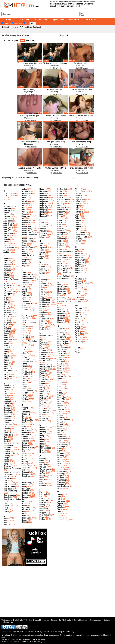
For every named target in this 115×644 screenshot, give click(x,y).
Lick (41, 311)
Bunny (6, 364)
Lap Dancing (44, 286)
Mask (42, 348)
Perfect (42, 519)
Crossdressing (9, 474)
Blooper (7, 319)
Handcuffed (26, 491)
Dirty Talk (25, 212)
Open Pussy (44, 475)
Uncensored (80, 256)
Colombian (8, 447)
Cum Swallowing (10, 491)
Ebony (24, 272)
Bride (6, 352)
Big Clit (6, 287)
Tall (59, 499)
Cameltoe (7, 385)
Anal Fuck (7, 229)
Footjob (24, 385)
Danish (6, 520)
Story (59, 451)
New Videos (25, 20)
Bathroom (7, 271)
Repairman (62, 291)
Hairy (24, 487)
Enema (24, 289)
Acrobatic (7, 206)
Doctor (24, 214)
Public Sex (62, 255)
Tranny (78, 231)
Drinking (25, 251)
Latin (41, 290)
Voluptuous (80, 300)
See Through (63, 347)
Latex (42, 288)
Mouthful (43, 417)
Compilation (8, 449)
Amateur (7, 217)
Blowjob (7, 323)
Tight (77, 197)
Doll (23, 218)
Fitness (24, 368)
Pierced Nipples (64, 200)
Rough (60, 318)
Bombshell (8, 329)
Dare (5, 522)
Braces (6, 343)
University (79, 268)
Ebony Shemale (28, 279)
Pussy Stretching (64, 272)
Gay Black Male (28, 420)
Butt (5, 379)
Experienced (26, 308)
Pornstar (61, 231)
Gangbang (26, 412)
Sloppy (60, 393)
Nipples (42, 438)
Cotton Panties (9, 454)
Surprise (61, 476)
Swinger (61, 484)
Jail (41, 246)
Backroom (7, 263)
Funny (24, 401)
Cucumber (8, 478)
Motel (42, 415)
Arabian (7, 239)
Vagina (78, 281)
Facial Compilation (29, 322)
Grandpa (25, 455)
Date (22, 41)
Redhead (61, 289)
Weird (78, 319)
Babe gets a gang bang (55, 142)
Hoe (23, 512)
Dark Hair (7, 524)
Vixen (78, 298)
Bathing (7, 269)
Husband (43, 216)
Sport (60, 434)
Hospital (43, 189)
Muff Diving (44, 419)
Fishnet (24, 364)
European (25, 301)
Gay (26, 23)
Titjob (77, 206)
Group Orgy (26, 466)
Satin (59, 331)
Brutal (6, 358)
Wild (77, 335)
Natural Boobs (45, 427)
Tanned (60, 503)
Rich (59, 306)
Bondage (7, 331)
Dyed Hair (25, 264)
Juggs (42, 256)
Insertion (43, 229)
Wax (77, 312)
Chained (7, 408)
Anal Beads (8, 221)
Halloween (26, 489)
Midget (42, 383)
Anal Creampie (9, 223)
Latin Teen (43, 292)
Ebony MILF (26, 277)
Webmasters (7, 620)
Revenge (61, 297)
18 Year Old (8, 194)
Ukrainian (79, 254)
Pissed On (61, 212)
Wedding (79, 316)
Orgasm (43, 479)
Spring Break (63, 439)
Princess (61, 243)
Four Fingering (27, 391)
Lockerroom (44, 319)
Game (24, 410)
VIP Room (79, 293)
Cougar (6, 458)
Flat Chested (27, 372)
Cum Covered (9, 483)
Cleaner (7, 429)
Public (60, 249)
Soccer (60, 405)
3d (4, 198)
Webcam (79, 314)
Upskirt (78, 272)
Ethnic (24, 299)
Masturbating (45, 358)
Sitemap (54, 620)
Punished (61, 260)
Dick (23, 206)
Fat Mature (26, 337)
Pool (59, 226)
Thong (60, 518)
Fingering (25, 356)
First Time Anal (27, 362)
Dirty (23, 210)
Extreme (25, 310)
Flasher (24, 370)
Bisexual (7, 302)
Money (42, 408)
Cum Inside (8, 489)
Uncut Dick (80, 258)
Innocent (43, 227)
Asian (6, 244)
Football (25, 383)
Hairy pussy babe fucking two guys (81, 117)
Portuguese (62, 233)
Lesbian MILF (45, 300)
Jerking (42, 252)
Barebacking (8, 267)
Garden (24, 416)
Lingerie (43, 315)
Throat (78, 189)
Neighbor (43, 433)
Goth (23, 451)
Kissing (42, 267)
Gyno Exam (26, 476)
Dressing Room (28, 247)
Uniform (78, 266)
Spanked (61, 426)
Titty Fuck (79, 212)
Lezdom (43, 306)
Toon (77, 222)
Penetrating (44, 515)
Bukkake (7, 360)
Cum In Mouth (9, 487)
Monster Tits (44, 412)
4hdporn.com (16, 635)
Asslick (6, 250)
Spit (59, 432)
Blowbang (7, 321)
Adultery (7, 210)
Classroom (8, 425)
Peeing (42, 511)
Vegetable (79, 287)
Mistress (43, 398)
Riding (60, 308)
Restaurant (62, 293)
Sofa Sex (61, 409)
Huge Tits (43, 204)
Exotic (24, 306)
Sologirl (60, 416)
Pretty (60, 241)
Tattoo (60, 505)
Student (60, 468)
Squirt (60, 441)
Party (41, 507)
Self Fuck (61, 354)
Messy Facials (45, 379)
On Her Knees (45, 471)
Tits (77, 210)
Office (42, 461)
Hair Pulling (26, 483)
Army (6, 242)
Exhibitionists (27, 303)
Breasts (7, 350)
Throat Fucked (81, 191)
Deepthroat (26, 191)
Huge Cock (44, 200)
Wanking (79, 308)
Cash (6, 396)
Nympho (43, 452)
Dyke (23, 266)
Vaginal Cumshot (82, 283)
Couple (6, 462)
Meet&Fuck (74, 20)
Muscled (43, 421)
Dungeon (25, 260)
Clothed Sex (8, 435)
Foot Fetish (26, 380)
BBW (5, 273)
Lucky (42, 329)
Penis (42, 517)
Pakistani (43, 494)
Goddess (25, 445)
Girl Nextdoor (27, 431)
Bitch (5, 304)
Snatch (60, 403)
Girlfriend (25, 433)
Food (23, 378)
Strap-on (61, 455)
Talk (59, 497)
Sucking (61, 474)
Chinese (7, 414)
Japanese (43, 248)
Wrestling (79, 341)
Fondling (25, 376)
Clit (5, 431)
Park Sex (43, 503)
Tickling (78, 193)
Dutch (24, 262)
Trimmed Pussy (82, 237)
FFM (23, 349)
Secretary (61, 339)
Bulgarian (7, 362)
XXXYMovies (32, 68)
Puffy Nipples (63, 258)
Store (60, 449)
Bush (5, 368)
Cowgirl (6, 464)
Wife (77, 331)
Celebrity (7, 402)
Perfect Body (63, 189)
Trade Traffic (18, 620)
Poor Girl (61, 229)
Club (5, 437)
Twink (78, 243)
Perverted (61, 193)
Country (7, 460)
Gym (23, 470)
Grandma (25, 453)
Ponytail (61, 224)
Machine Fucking (46, 336)
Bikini (6, 300)
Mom (41, 406)
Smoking (61, 401)
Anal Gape (8, 231)
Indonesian (44, 225)
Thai (59, 516)
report (21, 61)
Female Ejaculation (29, 341)
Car (5, 391)
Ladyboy (43, 284)
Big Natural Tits (10, 292)
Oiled (41, 463)
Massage (43, 350)
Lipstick (42, 317)
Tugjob (78, 239)
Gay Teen (25, 422)
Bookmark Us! (39, 27)
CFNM (6, 406)
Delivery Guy (27, 193)
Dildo (23, 208)
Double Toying (27, 241)
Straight (6, 23)
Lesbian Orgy (45, 302)
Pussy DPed (62, 266)
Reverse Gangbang (65, 301)
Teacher (61, 507)
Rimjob (60, 310)
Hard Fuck (26, 495)
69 (4, 200)
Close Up (7, 433)
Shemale (17, 23)
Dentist (24, 197)
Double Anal (26, 226)
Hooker (24, 520)
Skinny (60, 383)
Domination (26, 220)
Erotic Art (25, 295)
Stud (59, 465)
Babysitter (7, 261)
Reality (60, 285)
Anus (5, 237)
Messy (42, 377)
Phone (60, 195)
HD (23, 503)
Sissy (60, 378)
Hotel (41, 193)
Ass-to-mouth (9, 248)
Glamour (25, 437)
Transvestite (80, 235)
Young (78, 352)
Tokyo (78, 218)
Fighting (25, 351)
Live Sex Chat (91, 20)
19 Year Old (8, 196)
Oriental (43, 484)
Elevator (25, 285)
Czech (6, 512)
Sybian (60, 488)
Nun (41, 444)
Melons (42, 375)
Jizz (41, 254)
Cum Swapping (10, 495)
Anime (6, 235)
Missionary (44, 396)
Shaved (60, 366)
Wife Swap (80, 333)
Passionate (44, 509)
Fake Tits (25, 327)
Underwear (80, 262)
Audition (7, 252)
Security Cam (63, 341)
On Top (42, 473)
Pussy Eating (63, 268)
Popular (15, 41)
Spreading (61, 436)
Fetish (24, 347)
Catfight (7, 400)
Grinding (25, 462)
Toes (77, 214)
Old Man (43, 467)
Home (8, 20)
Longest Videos (58, 20)
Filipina (24, 354)
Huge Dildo (44, 202)
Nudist (42, 442)
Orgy (41, 481)
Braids (6, 345)
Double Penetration (29, 235)
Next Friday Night (81, 63)
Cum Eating (8, 485)
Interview (43, 235)
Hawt (23, 499)
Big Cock (7, 290)
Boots (6, 335)
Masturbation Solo (47, 361)
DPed (24, 243)
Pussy (60, 264)
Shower (60, 372)
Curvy (6, 507)
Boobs (6, 333)
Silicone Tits (62, 376)
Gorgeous (25, 449)
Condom (7, 452)
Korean (42, 273)
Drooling (25, 254)
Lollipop (42, 321)
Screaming (62, 337)
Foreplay (25, 387)
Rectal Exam (62, 287)
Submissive (62, 472)
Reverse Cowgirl (64, 299)
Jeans (42, 250)
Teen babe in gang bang (81, 142)
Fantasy (25, 329)
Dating (24, 189)
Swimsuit (61, 482)
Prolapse (61, 245)
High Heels (26, 507)
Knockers (43, 271)
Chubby (7, 418)
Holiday (24, 514)
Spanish (61, 424)
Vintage (78, 291)
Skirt (59, 385)
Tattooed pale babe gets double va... (29, 117)
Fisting (24, 366)
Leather (42, 294)
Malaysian (43, 342)
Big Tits (6, 296)
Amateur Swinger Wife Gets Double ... (29, 169)
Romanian (61, 314)
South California (64, 420)
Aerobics (7, 213)
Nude (42, 440)
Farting (24, 331)
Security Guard (63, 343)
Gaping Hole (26, 414)
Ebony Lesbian (27, 274)
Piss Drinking (63, 210)
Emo (23, 287)
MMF (41, 400)
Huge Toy (43, 206)
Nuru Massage (45, 448)
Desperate (26, 202)
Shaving (61, 368)
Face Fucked (27, 316)
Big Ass (6, 283)
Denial (24, 195)
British (6, 354)
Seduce (60, 345)
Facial (24, 320)
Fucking (25, 399)
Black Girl (7, 312)
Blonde (6, 316)
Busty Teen (8, 377)
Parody (42, 505)
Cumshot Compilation (12, 499)
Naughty (43, 431)
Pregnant (61, 239)
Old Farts (43, 465)
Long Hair (43, 323)
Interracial (43, 233)
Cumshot (7, 497)
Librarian (43, 309)
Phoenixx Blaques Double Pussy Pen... (55, 117)
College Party (9, 445)
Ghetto (24, 426)
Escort (24, 297)
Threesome (62, 520)
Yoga (77, 350)
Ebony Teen (26, 281)
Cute (5, 510)
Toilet (77, 216)
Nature (42, 429)
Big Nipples (8, 294)
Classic (6, 423)
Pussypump (62, 278)
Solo (59, 414)
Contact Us (45, 620)
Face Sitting (26, 318)
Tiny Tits (79, 204)
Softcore (61, 412)
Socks (60, 407)
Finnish (24, 358)
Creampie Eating (10, 472)
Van (77, 285)
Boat (5, 327)
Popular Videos (41, 20)
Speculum (61, 428)
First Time (25, 360)
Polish (60, 222)
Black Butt (7, 310)
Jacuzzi (42, 244)
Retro (60, 295)
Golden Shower (28, 447)
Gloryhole (25, 441)
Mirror (42, 394)
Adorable (7, 208)
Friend (24, 397)
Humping (43, 210)
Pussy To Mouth (64, 276)
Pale (41, 496)
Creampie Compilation (12, 468)
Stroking (61, 463)
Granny (24, 458)
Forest (24, 389)
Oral (41, 477)
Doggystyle (26, 216)
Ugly (77, 250)
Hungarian (43, 212)
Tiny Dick (79, 202)
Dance (6, 518)
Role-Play (61, 312)
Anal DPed (8, 225)
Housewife (44, 197)
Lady (41, 282)
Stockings (61, 447)
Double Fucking (28, 233)
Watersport (80, 310)
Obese (42, 459)
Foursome (25, 393)
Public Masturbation (65, 251)
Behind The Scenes (11, 279)
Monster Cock (45, 410)
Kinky (42, 265)
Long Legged (45, 325)
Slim (59, 391)
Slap (59, 387)
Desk (23, 200)
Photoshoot (62, 197)
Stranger (61, 453)
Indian (42, 223)
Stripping (61, 461)
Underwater (80, 260)
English (24, 291)
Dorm (24, 224)
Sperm (60, 430)
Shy (59, 374)
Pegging (43, 513)
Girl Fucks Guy (27, 428)
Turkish (78, 241)
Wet (77, 321)
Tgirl (59, 513)
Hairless (25, 485)
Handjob (25, 493)
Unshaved (79, 270)
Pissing (60, 214)
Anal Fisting (8, 227)
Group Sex (26, 468)
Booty (6, 337)
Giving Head (26, 435)
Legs (41, 296)
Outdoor (43, 486)
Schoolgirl (61, 335)
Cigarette (7, 420)
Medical (42, 371)
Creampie (7, 466)
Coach (6, 439)
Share (60, 364)
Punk (59, 262)
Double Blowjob (28, 229)
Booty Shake (9, 339)
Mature (42, 365)
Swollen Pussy (63, 486)
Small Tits (61, 399)
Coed (6, 441)
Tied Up (78, 195)
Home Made (26, 518)
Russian (61, 322)
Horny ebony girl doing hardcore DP (29, 143)
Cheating (7, 410)
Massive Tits (44, 354)
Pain (41, 492)
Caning (6, 389)
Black (6, 308)
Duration (30, 41)
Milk (41, 390)
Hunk (41, 214)
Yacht (78, 348)
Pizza (60, 216)
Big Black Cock (10, 285)
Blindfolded (8, 314)
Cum (5, 481)
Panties (42, 498)
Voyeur (78, 302)
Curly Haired (8, 505)
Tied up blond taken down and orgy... (29, 64)
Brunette (7, 356)
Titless (78, 208)
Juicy (41, 258)
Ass (5, 246)
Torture (78, 226)
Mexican (43, 381)
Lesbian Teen (45, 304)
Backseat (7, 265)
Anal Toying (8, 233)
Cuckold (7, 476)
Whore (78, 329)
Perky (60, 191)
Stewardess (62, 445)
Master (42, 357)
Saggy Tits (62, 329)
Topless (78, 224)
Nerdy (42, 436)
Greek (24, 460)
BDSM (6, 275)
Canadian (7, 387)
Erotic (24, 293)
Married (42, 346)
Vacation (79, 279)
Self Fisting (62, 351)
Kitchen (42, 269)
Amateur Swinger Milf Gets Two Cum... (81, 91)
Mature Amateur (46, 367)
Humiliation (44, 208)
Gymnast (25, 472)
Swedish (61, 478)
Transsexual (80, 233)
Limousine (43, 313)
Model (42, 404)
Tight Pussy (80, 200)
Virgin (78, 296)
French (24, 395)
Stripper (60, 459)
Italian (42, 237)
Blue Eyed (8, 325)
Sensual (61, 358)
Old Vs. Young (45, 469)
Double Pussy (27, 239)
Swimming (61, 480)
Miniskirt (43, 392)
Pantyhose (44, 500)
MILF (41, 386)
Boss (5, 341)
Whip (77, 325)
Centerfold (8, 404)
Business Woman (10, 370)
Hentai (24, 505)
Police (60, 220)
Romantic (61, 316)
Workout (79, 337)
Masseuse (43, 352)
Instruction (43, 231)
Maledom (43, 344)
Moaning (43, 402)
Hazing (24, 501)
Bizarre (6, 306)
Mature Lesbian (46, 369)
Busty (6, 374)
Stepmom (61, 443)
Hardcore (25, 497)
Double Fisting (27, 231)
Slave (60, 389)
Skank (60, 380)
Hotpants (43, 195)
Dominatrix (26, 222)
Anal (5, 219)
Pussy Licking (63, 270)
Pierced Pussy (63, 202)
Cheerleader (8, 412)
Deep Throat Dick (28, 255)
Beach (6, 277)
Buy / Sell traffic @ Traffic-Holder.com (73, 620)
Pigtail (60, 206)
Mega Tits (43, 373)
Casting (7, 398)
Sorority (60, 418)
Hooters (25, 522)
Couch (6, 456)
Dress (24, 245)
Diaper (24, 204)
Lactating (43, 280)
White (78, 327)
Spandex (61, 422)
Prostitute (61, 247)
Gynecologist (27, 474)
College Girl (8, 443)
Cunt (5, 503)
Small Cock (62, 397)
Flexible (24, 374)
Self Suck (61, 356)
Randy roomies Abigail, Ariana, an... (81, 169)
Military (42, 388)
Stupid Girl (62, 470)
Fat (23, 333)
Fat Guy (25, 335)
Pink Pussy (62, 208)
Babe (6, 258)
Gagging (25, 408)
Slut (59, 395)
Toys (77, 229)
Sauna (60, 333)
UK (77, 252)
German (25, 424)
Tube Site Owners (32, 620)
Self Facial (62, 349)
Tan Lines (61, 501)
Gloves (24, 443)
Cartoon (7, 393)
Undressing (80, 264)
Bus (5, 366)
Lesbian (43, 298)
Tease (60, 509)
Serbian (60, 360)
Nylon (42, 450)
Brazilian (7, 348)
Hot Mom (43, 191)
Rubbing (61, 320)
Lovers (42, 327)
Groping (25, 464)
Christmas (7, 416)
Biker (5, 298)
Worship (79, 339)
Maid (41, 340)
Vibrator (78, 289)
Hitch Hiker (26, 510)
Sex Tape (61, 362)
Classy (6, 427)
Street (60, 457)
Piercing (61, 204)
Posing (60, 235)
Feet (23, 339)
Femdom (25, 345)
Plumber (61, 218)
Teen (59, 511)
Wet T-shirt (80, 323)
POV (59, 237)
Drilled (24, 249)
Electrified (25, 283)
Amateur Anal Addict (55, 89)
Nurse (42, 446)
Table (60, 495)
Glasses (25, 439)
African (6, 215)
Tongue (78, 220)
